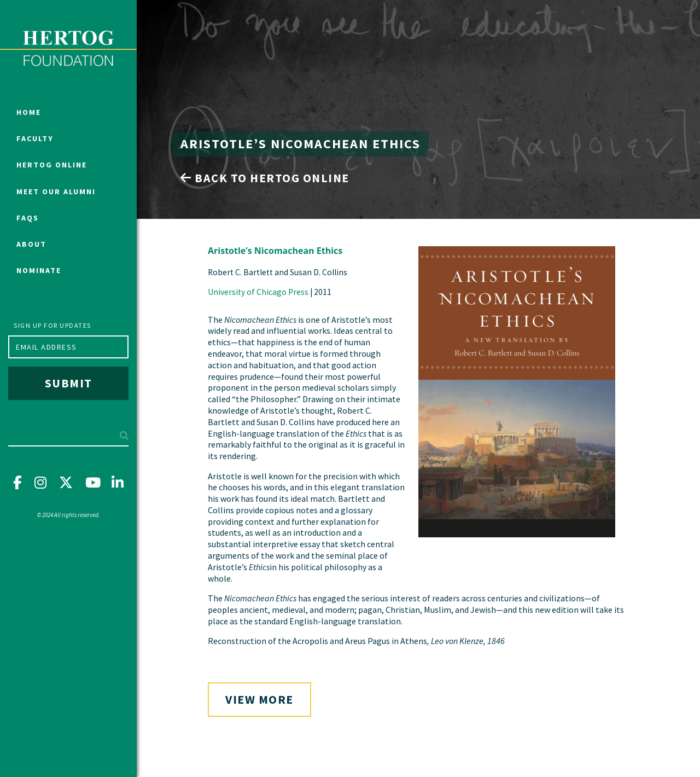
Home (29, 112)
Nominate (39, 270)
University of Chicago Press (258, 292)
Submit (69, 383)
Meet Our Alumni (56, 192)
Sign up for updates (52, 325)
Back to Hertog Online (265, 178)
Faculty (35, 138)
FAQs (28, 218)
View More (259, 699)
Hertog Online (52, 165)
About (31, 244)
